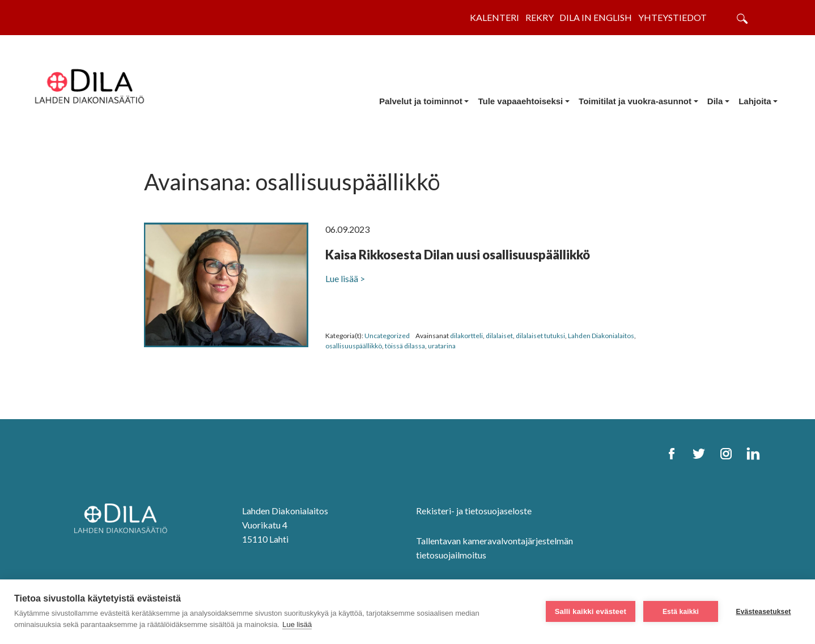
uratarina (442, 346)
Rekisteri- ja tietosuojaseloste (474, 511)
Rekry (540, 17)
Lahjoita (755, 101)
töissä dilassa (405, 346)
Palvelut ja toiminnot (421, 101)
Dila (715, 101)
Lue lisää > (345, 278)
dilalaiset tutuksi (540, 336)
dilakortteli (466, 336)
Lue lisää (297, 624)
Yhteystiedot (672, 17)
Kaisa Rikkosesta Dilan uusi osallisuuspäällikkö (458, 255)
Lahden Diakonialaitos (601, 336)
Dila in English (596, 17)
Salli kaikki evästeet (591, 611)
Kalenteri (494, 17)
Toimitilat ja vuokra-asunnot (635, 101)
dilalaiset (499, 336)
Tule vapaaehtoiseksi (520, 101)
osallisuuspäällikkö (354, 346)
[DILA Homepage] (124, 520)
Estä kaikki (681, 612)
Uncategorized (387, 336)
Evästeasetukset (763, 612)
